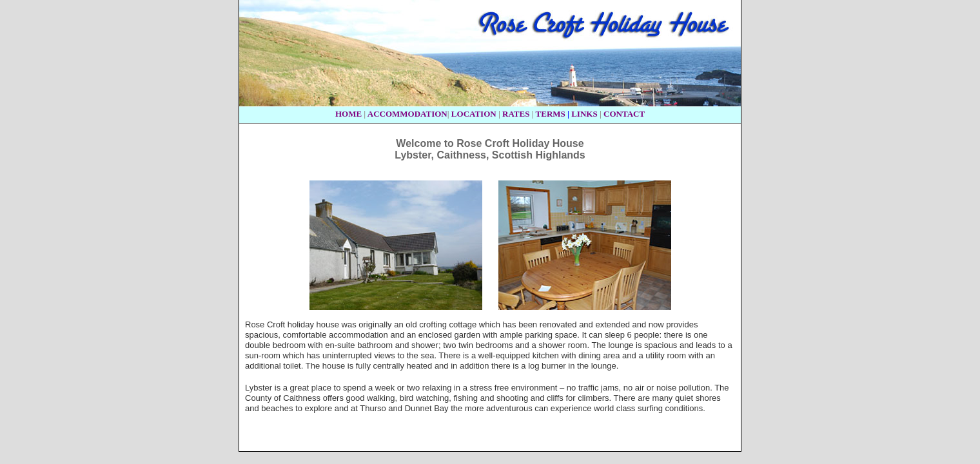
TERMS (551, 114)
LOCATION (474, 114)
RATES (516, 114)
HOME (348, 114)
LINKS (584, 114)
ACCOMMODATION (407, 114)
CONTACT (624, 114)
